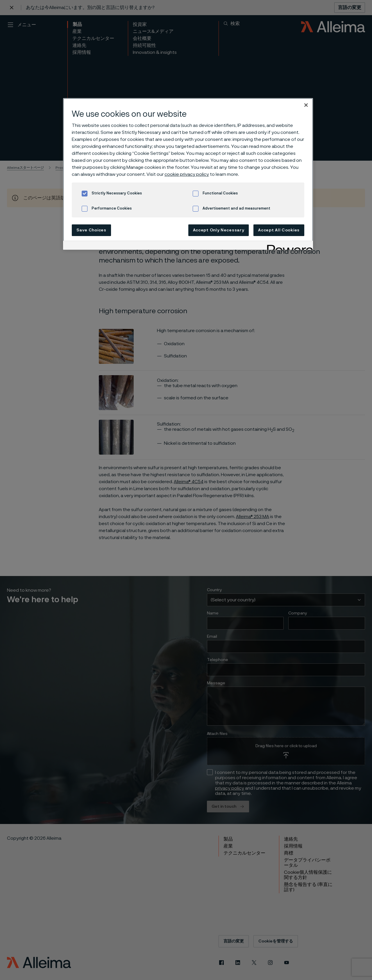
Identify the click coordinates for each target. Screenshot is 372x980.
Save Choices (91, 230)
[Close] (306, 105)
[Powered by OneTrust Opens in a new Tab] (288, 246)
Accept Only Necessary (219, 230)
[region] (188, 174)
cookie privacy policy (187, 174)
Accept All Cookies (279, 230)
